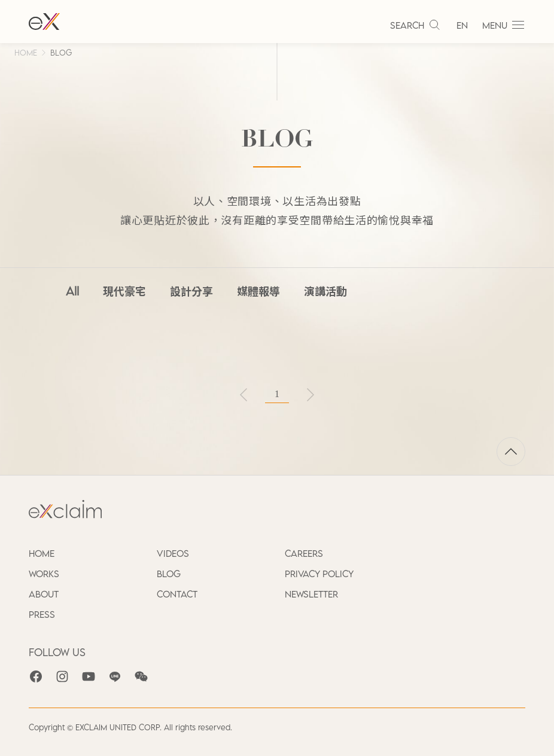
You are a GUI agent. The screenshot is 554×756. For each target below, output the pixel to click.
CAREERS (304, 553)
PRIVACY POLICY (319, 574)
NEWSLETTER (311, 594)
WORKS (44, 574)
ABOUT (44, 594)
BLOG (61, 53)
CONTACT (177, 594)
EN (462, 25)
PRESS (42, 614)
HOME (26, 53)
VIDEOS (173, 553)
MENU (504, 25)
